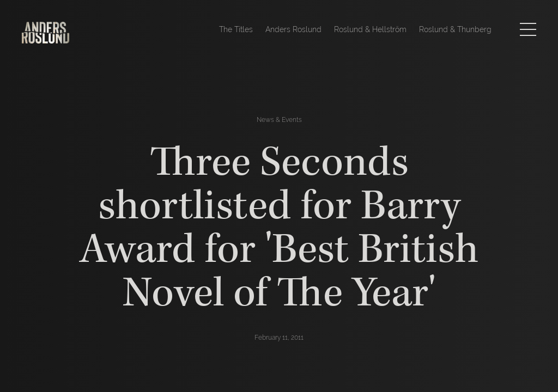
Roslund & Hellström (370, 29)
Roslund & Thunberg (455, 29)
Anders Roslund (293, 29)
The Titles (236, 29)
